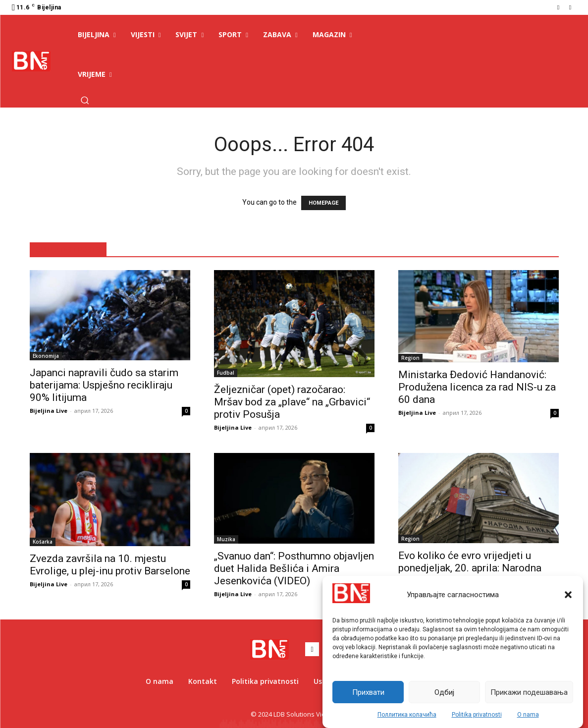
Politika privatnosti (477, 715)
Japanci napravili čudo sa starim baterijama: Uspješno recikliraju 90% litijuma (104, 385)
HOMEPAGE (323, 203)
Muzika (226, 539)
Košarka (43, 542)
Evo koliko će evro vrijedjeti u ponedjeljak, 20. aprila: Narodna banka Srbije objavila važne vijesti (475, 568)
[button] (568, 595)
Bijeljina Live (49, 411)
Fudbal (226, 373)
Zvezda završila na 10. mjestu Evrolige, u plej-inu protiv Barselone (110, 565)
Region (410, 358)
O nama (528, 715)
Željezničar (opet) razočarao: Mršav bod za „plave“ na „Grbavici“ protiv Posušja (292, 402)
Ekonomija (46, 356)
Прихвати (368, 692)
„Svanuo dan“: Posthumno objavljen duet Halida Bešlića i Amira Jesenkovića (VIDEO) (294, 568)
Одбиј (444, 692)
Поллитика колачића (407, 715)
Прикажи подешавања (529, 692)
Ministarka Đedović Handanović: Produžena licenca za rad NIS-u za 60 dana (477, 387)
